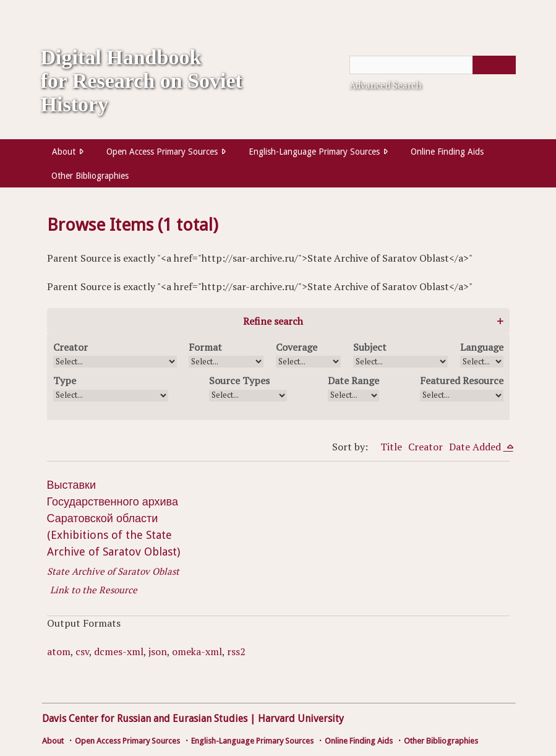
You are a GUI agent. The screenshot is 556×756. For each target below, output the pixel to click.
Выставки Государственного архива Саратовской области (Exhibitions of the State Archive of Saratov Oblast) (113, 518)
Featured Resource (462, 380)
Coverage (297, 347)
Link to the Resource (94, 590)
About (64, 152)
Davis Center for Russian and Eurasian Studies (145, 719)
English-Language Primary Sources (314, 152)
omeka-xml (197, 651)
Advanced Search (385, 85)
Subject (370, 347)
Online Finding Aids (447, 152)
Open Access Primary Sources (162, 152)
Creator (71, 347)
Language (482, 347)
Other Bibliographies (90, 176)
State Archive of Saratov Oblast (113, 571)
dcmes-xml (119, 651)
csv (82, 651)
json (158, 651)
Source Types (239, 380)
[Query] (433, 65)
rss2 (236, 651)
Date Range (353, 380)
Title (391, 447)
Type (65, 380)
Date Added (476, 447)
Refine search (273, 321)
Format (205, 347)
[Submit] (494, 65)
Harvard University (301, 719)
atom (59, 651)
